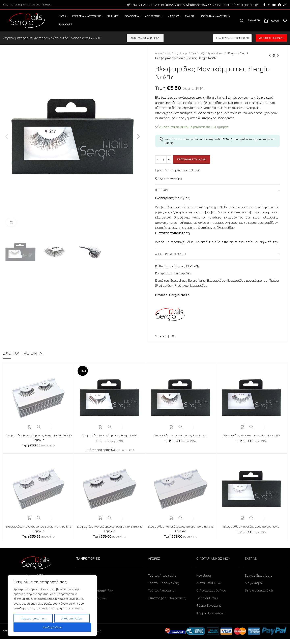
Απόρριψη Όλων (72, 618)
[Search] (242, 23)
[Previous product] (270, 61)
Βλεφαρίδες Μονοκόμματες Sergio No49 (251, 532)
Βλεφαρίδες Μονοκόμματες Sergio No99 (110, 440)
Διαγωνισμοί (254, 588)
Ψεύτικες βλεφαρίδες (191, 291)
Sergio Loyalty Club (259, 596)
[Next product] (278, 61)
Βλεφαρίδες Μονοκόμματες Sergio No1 (180, 440)
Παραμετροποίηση (33, 618)
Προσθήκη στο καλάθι (192, 165)
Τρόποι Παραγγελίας (163, 588)
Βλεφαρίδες (236, 58)
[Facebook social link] (264, 5)
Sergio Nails (196, 286)
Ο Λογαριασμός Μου (211, 596)
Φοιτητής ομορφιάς (271, 43)
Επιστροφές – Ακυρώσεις (167, 603)
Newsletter (204, 581)
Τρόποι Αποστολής (162, 581)
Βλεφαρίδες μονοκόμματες (247, 286)
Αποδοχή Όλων (52, 627)
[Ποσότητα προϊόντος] (163, 165)
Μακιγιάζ (198, 58)
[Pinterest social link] (280, 5)
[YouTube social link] (274, 5)
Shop (184, 58)
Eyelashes (216, 58)
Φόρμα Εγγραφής (209, 611)
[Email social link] (173, 342)
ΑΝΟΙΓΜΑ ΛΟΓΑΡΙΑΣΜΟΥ (145, 43)
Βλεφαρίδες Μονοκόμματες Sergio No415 (251, 440)
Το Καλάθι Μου (207, 603)
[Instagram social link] (269, 5)
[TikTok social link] (285, 5)
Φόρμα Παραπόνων (210, 618)
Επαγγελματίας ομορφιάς (232, 43)
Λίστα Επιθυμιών (209, 588)
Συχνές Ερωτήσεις (258, 581)
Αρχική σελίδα (166, 58)
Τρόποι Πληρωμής (161, 596)
